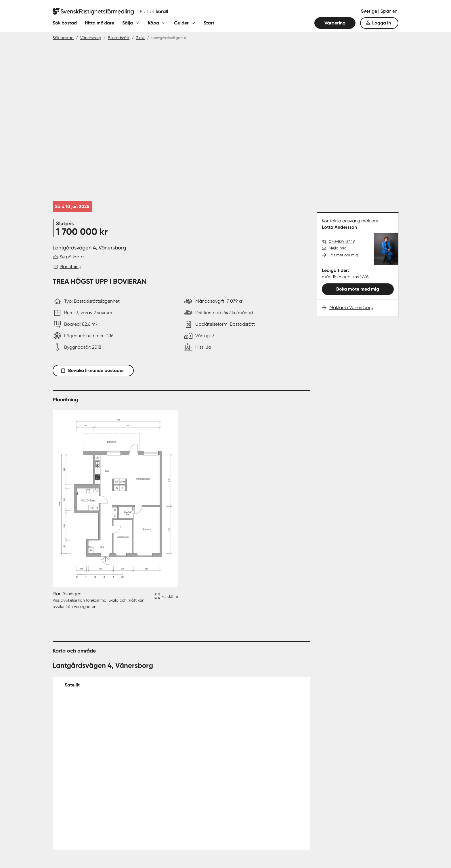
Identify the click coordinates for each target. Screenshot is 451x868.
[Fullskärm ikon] (165, 600)
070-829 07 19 (342, 241)
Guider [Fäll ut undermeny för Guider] (181, 23)
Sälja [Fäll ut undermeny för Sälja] (128, 23)
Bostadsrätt (119, 38)
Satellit (72, 685)
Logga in (382, 23)
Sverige (370, 11)
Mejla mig (338, 248)
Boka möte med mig (358, 289)
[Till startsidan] (110, 12)
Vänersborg (91, 38)
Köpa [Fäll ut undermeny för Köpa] (153, 23)
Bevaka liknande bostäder (93, 369)
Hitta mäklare (100, 23)
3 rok (140, 38)
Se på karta (72, 257)
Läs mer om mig (343, 255)
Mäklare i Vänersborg (351, 307)
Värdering (335, 23)
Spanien (389, 11)
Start (209, 23)
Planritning (70, 267)
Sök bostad (65, 23)
